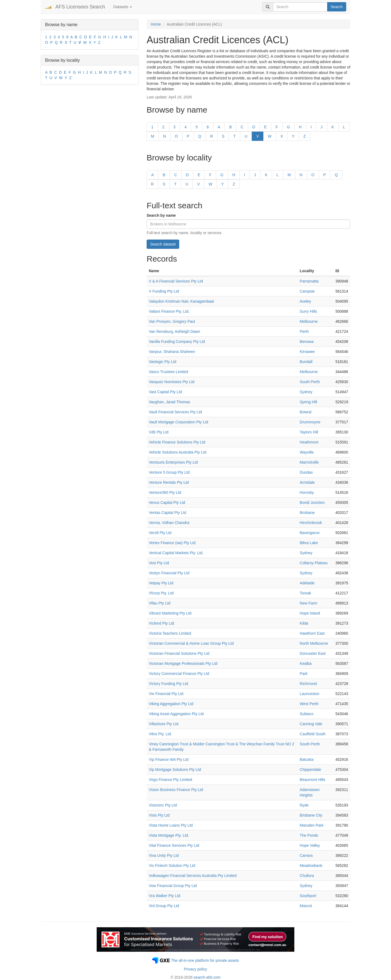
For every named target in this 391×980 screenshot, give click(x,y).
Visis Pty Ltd (159, 815)
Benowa (307, 342)
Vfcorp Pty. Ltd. (162, 593)
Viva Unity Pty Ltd (164, 855)
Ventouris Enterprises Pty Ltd (173, 462)
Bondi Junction (312, 503)
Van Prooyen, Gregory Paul (172, 321)
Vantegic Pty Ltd (163, 362)
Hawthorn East (312, 633)
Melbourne (309, 321)
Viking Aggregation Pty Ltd (171, 704)
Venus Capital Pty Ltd (167, 503)
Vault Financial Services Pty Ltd (175, 412)
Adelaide (307, 583)
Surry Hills (308, 311)
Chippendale (310, 770)
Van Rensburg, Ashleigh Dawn (174, 331)
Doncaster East (313, 653)
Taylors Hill (309, 432)
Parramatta (309, 281)
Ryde (304, 805)
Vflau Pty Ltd (160, 603)
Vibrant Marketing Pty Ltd (170, 613)
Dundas (306, 472)
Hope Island (310, 613)
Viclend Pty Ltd (161, 623)
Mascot (306, 906)
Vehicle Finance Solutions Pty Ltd (177, 442)
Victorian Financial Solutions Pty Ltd (179, 653)
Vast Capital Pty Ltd (165, 392)
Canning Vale (311, 724)
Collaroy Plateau (314, 563)
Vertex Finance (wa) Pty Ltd (172, 543)
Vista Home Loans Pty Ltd (171, 825)
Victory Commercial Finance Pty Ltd (179, 674)
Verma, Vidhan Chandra (169, 523)
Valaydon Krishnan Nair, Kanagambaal (181, 301)
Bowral (306, 412)
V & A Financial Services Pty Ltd (176, 281)
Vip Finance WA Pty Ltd (169, 759)
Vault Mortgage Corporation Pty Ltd (178, 422)
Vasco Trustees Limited (168, 372)
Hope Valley (310, 845)
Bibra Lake (309, 543)
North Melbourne (314, 643)
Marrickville (309, 462)
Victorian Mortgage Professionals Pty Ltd (183, 663)
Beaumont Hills (313, 780)
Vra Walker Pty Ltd (165, 896)
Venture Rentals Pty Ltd (169, 482)
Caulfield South (313, 734)
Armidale (307, 482)
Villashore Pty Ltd (164, 724)
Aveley (305, 301)
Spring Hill (308, 402)
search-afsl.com (207, 977)
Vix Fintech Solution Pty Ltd (172, 866)
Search (337, 7)
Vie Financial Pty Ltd (166, 694)
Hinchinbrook (311, 523)
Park (304, 674)
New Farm (309, 603)
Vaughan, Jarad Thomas (169, 402)
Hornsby (307, 492)
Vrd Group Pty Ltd (164, 906)
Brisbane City (311, 815)
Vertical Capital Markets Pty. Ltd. (176, 553)
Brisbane (307, 513)
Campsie (307, 291)
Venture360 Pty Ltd (165, 492)
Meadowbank (311, 866)
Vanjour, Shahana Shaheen (172, 352)
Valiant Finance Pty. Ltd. (169, 311)
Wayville (307, 452)
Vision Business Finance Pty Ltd (176, 790)
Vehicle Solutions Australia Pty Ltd (178, 452)
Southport (308, 896)
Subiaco (307, 714)
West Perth (309, 704)
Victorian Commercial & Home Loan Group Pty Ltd (191, 643)
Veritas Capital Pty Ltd (168, 513)
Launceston (310, 694)
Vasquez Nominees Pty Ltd (172, 382)
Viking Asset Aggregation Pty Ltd (176, 714)
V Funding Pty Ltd (164, 291)
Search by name (161, 215)
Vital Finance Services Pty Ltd (174, 845)
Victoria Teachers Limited (170, 633)
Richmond (308, 684)
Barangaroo (310, 533)
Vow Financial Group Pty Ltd (173, 886)
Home (156, 24)
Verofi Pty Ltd (160, 533)
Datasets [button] (123, 7)
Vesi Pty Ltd (159, 563)
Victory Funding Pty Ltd (168, 684)
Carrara (306, 855)
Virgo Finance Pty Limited (170, 780)
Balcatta (307, 759)
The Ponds (309, 835)
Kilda (304, 623)
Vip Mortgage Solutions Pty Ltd (175, 770)
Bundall (306, 362)
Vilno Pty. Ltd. (160, 734)
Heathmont (309, 442)
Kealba (306, 663)
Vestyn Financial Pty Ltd (169, 573)
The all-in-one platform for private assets (205, 960)
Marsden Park (312, 825)
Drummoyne (310, 422)
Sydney (306, 392)
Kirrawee (307, 352)
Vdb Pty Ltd (159, 432)
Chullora (307, 876)
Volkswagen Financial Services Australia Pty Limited (193, 876)
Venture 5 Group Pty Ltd (169, 472)
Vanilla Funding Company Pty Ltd (177, 342)
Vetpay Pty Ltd (161, 583)
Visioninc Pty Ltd (163, 805)
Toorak (305, 593)
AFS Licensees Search (80, 7)
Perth (304, 331)
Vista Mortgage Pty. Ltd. (169, 835)
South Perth (310, 382)
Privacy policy (195, 969)
